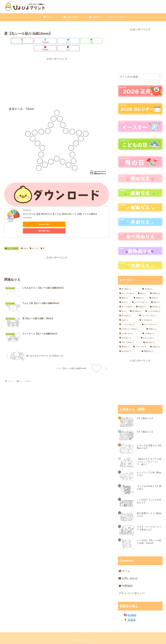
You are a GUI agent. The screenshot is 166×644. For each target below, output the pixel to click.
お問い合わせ (128, 578)
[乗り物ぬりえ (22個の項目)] (136, 311)
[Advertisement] (57, 72)
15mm (24, 234)
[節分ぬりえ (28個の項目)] (156, 307)
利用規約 (126, 586)
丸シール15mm (11, 234)
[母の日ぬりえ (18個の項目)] (128, 316)
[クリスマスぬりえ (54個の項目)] (140, 302)
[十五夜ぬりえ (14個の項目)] (152, 334)
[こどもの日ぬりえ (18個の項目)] (153, 311)
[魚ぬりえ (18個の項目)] (128, 320)
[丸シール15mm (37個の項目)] (126, 307)
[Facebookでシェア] (30, 41)
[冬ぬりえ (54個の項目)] (124, 302)
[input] (140, 77)
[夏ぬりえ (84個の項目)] (125, 298)
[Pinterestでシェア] (83, 41)
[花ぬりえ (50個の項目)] (156, 302)
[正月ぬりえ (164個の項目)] (152, 289)
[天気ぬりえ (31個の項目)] (142, 307)
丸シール (34, 234)
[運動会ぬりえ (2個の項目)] (151, 351)
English (132, 615)
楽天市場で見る (60, 217)
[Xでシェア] (13, 41)
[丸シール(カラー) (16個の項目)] (152, 325)
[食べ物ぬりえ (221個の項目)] (129, 289)
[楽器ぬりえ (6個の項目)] (156, 347)
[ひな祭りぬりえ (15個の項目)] (129, 334)
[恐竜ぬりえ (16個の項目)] (154, 329)
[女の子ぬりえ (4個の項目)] (129, 351)
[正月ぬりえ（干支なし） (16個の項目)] (131, 329)
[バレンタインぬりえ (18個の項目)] (150, 316)
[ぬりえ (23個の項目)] (123, 311)
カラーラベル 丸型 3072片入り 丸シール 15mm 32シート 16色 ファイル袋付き (60, 207)
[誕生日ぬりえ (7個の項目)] (152, 342)
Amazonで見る (35, 217)
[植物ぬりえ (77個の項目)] (140, 298)
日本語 (132, 620)
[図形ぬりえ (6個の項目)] (125, 347)
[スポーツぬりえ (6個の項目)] (140, 347)
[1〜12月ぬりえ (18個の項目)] (150, 320)
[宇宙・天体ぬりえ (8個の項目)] (130, 342)
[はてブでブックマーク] (48, 41)
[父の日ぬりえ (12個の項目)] (129, 338)
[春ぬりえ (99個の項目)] (143, 293)
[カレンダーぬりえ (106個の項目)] (127, 293)
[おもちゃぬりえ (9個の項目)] (151, 338)
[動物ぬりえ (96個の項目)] (156, 293)
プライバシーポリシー (132, 593)
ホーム (124, 571)
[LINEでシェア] (66, 41)
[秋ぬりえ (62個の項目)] (155, 298)
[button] (101, 41)
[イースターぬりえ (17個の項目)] (129, 325)
